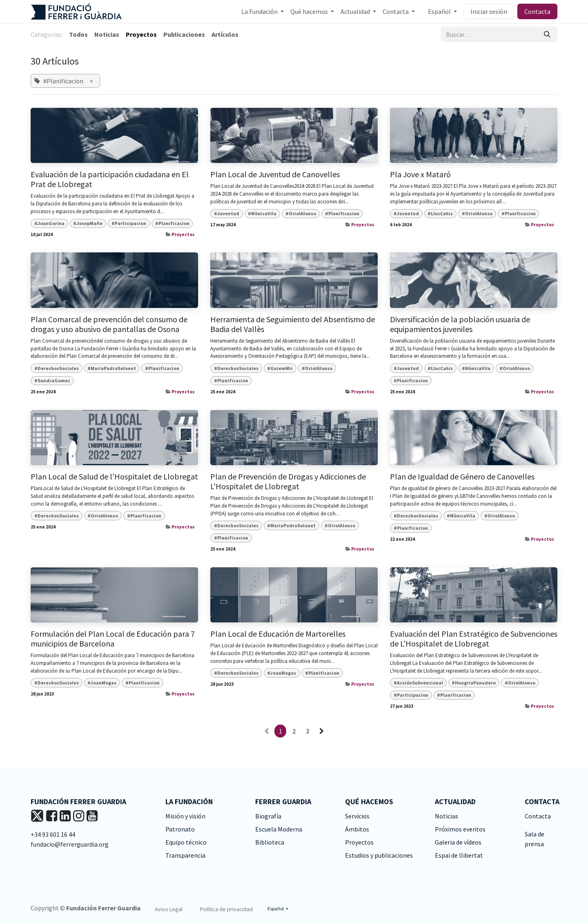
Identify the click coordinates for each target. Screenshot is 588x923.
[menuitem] (263, 11)
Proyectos (183, 234)
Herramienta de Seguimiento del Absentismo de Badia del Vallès (293, 324)
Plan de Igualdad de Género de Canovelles (462, 477)
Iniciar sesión (489, 11)
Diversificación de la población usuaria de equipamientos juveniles (460, 324)
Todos (78, 34)
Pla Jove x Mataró (420, 174)
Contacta (537, 11)
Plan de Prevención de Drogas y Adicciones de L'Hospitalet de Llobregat (288, 482)
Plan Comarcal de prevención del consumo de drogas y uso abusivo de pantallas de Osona (109, 324)
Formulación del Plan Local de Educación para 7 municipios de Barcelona (113, 639)
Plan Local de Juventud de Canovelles (275, 174)
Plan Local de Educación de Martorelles (278, 634)
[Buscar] (547, 34)
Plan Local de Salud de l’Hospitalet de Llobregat (114, 477)
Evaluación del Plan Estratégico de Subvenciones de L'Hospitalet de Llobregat (474, 639)
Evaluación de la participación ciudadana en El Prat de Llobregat (110, 179)
